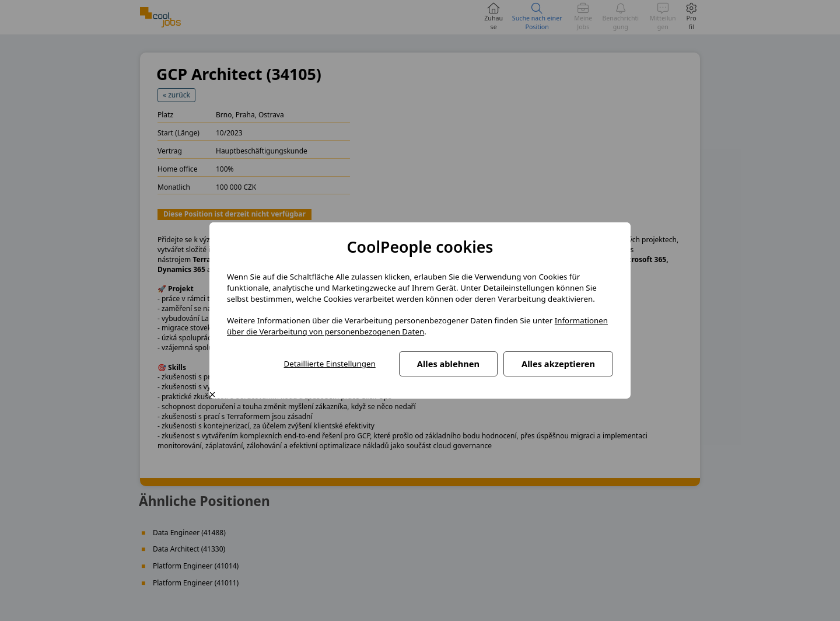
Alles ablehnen (448, 364)
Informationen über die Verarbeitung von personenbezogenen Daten (417, 326)
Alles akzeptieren (558, 364)
